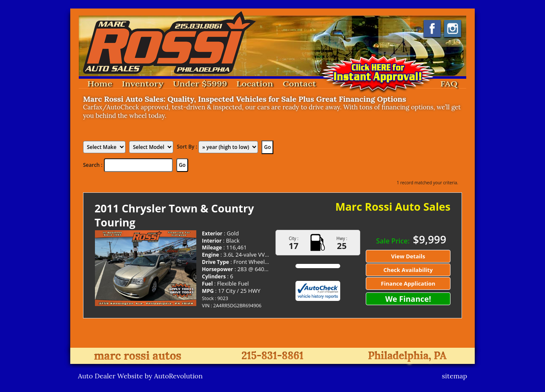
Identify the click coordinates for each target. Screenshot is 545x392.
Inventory (143, 84)
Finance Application (408, 283)
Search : (93, 165)
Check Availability (408, 270)
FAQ (449, 84)
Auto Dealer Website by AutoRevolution (140, 376)
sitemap (455, 376)
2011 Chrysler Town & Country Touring (174, 215)
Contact (299, 84)
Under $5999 (200, 84)
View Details (408, 256)
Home (100, 84)
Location (255, 84)
